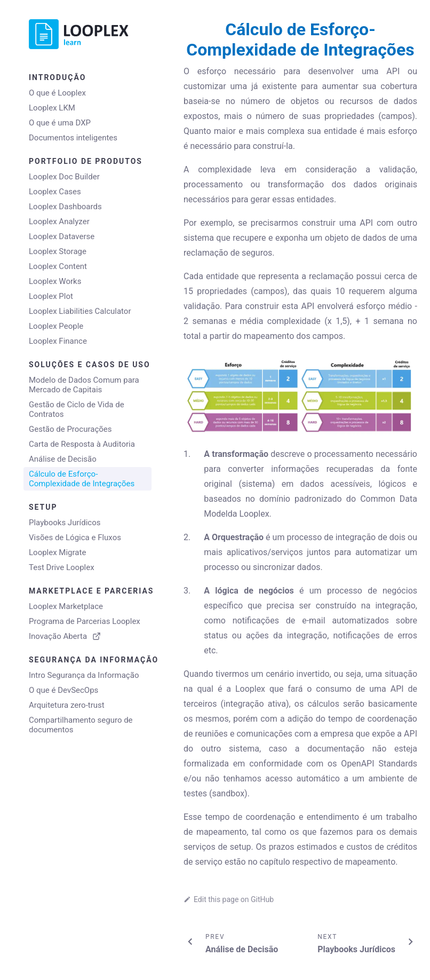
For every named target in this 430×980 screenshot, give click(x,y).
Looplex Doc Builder (64, 177)
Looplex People (56, 326)
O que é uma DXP (60, 123)
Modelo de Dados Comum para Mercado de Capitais (84, 385)
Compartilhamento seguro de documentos (81, 725)
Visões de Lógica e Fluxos (75, 538)
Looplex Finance (58, 341)
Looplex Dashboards (65, 207)
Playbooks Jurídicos (65, 523)
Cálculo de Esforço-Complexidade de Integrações (82, 479)
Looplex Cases (55, 192)
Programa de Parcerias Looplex (85, 621)
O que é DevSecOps (63, 690)
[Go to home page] (87, 34)
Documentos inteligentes (73, 138)
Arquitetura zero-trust (67, 705)
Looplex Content (58, 266)
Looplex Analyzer (59, 222)
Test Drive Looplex (62, 567)
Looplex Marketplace (66, 606)
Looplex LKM (52, 108)
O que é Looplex (57, 93)
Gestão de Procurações (70, 429)
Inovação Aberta (65, 636)
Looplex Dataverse (62, 236)
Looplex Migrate (57, 552)
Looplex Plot (51, 296)
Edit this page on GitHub (229, 899)
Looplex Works (55, 281)
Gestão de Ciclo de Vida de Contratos (77, 409)
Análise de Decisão (63, 459)
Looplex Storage (58, 251)
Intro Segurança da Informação (84, 675)
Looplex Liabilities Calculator (80, 311)
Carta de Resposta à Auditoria (82, 444)
